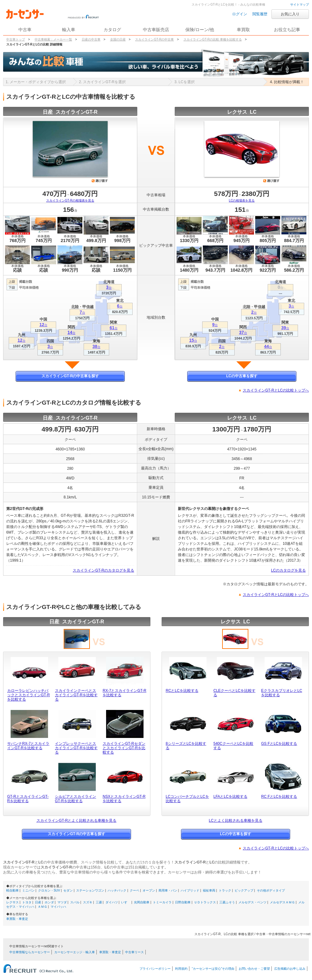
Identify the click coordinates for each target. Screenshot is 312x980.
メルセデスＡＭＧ (282, 902)
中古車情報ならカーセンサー (30, 952)
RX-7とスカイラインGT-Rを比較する (124, 693)
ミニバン (28, 890)
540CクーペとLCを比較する (233, 746)
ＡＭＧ (42, 907)
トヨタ (27, 902)
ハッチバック (117, 890)
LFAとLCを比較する (230, 797)
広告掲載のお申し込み (290, 969)
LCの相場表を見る (242, 200)
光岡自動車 (142, 902)
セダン (68, 890)
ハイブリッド (190, 890)
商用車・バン (168, 890)
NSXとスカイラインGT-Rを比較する (124, 799)
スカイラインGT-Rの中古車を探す (70, 376)
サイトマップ (300, 5)
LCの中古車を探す (242, 376)
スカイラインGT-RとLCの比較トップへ (276, 390)
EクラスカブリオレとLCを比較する (282, 693)
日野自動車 (183, 902)
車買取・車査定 (17, 919)
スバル (75, 902)
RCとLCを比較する (182, 691)
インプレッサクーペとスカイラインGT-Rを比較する (76, 748)
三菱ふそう (227, 902)
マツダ (62, 902)
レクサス (12, 902)
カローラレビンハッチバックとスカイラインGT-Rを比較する (29, 695)
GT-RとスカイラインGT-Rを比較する (28, 799)
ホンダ (49, 902)
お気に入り (290, 14)
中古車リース (134, 952)
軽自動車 (12, 890)
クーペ (134, 890)
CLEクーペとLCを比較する (234, 693)
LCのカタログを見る (288, 570)
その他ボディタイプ (271, 890)
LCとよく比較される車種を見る (235, 821)
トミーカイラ (162, 902)
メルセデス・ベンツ (252, 902)
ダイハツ (112, 902)
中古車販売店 (156, 30)
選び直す (100, 181)
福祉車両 (209, 890)
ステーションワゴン (90, 890)
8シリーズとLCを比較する (186, 746)
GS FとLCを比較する (279, 744)
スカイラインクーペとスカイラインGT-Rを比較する (76, 695)
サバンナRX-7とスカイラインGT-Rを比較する (28, 746)
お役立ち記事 (287, 30)
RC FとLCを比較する (279, 797)
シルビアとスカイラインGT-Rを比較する (76, 799)
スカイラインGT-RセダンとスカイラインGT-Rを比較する (124, 748)
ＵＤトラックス (205, 902)
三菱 (99, 902)
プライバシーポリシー (155, 969)
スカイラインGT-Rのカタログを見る (103, 570)
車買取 (243, 30)
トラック (225, 890)
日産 (38, 902)
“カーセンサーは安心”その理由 (213, 969)
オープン (149, 890)
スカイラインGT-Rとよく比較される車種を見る (77, 821)
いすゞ (126, 902)
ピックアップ (244, 890)
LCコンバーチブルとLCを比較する (187, 799)
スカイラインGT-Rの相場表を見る (70, 200)
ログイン (240, 14)
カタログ (112, 30)
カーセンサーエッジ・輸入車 (75, 952)
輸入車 (69, 30)
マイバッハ (58, 907)
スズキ (88, 902)
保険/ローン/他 (200, 30)
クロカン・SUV (49, 890)
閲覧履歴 (260, 14)
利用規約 (181, 969)
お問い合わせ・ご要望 (254, 969)
